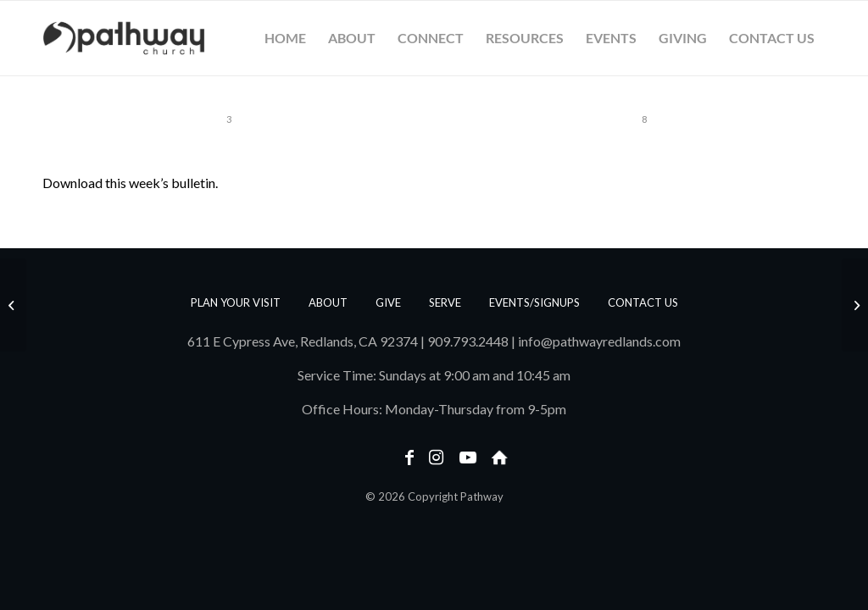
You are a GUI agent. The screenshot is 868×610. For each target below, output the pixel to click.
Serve (445, 302)
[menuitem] (285, 38)
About (328, 302)
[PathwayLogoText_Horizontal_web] (124, 38)
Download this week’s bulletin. (130, 183)
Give (388, 302)
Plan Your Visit (236, 302)
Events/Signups (534, 302)
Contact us (643, 302)
